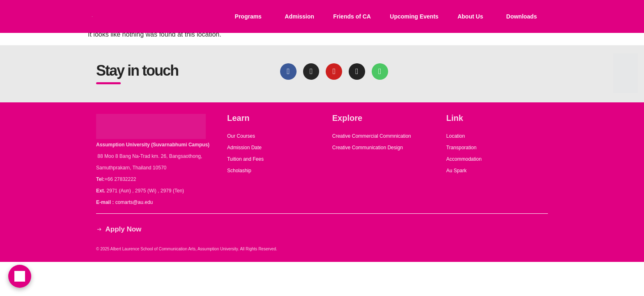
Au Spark (457, 171)
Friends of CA (352, 16)
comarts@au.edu (136, 202)
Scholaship (239, 171)
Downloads (522, 16)
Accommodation (465, 159)
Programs (248, 16)
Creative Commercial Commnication (372, 136)
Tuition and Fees (245, 159)
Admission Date (244, 148)
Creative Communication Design (368, 148)
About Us (470, 16)
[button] (250, 16)
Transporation (462, 148)
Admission (299, 16)
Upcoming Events (414, 16)
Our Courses (241, 136)
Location (456, 136)
